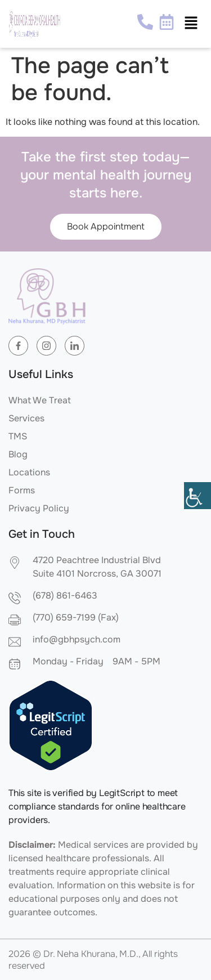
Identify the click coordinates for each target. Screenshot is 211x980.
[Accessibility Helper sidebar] (197, 496)
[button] (191, 24)
